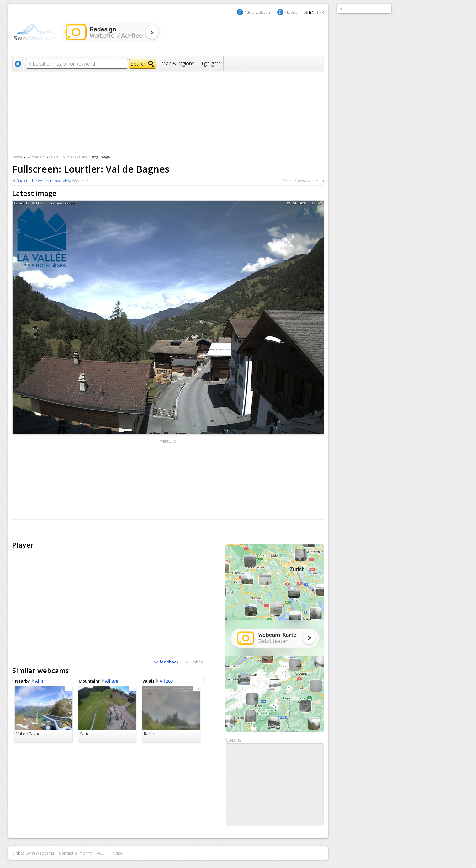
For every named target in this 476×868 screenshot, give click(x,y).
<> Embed (194, 662)
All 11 (40, 681)
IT (317, 12)
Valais (53, 157)
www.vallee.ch (311, 181)
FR (322, 12)
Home (17, 157)
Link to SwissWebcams (33, 853)
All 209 (166, 681)
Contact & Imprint (75, 853)
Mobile (291, 12)
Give (164, 662)
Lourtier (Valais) (74, 157)
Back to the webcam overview (44, 181)
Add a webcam (258, 12)
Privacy (116, 853)
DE (306, 12)
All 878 (111, 681)
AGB (101, 853)
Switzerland (36, 157)
